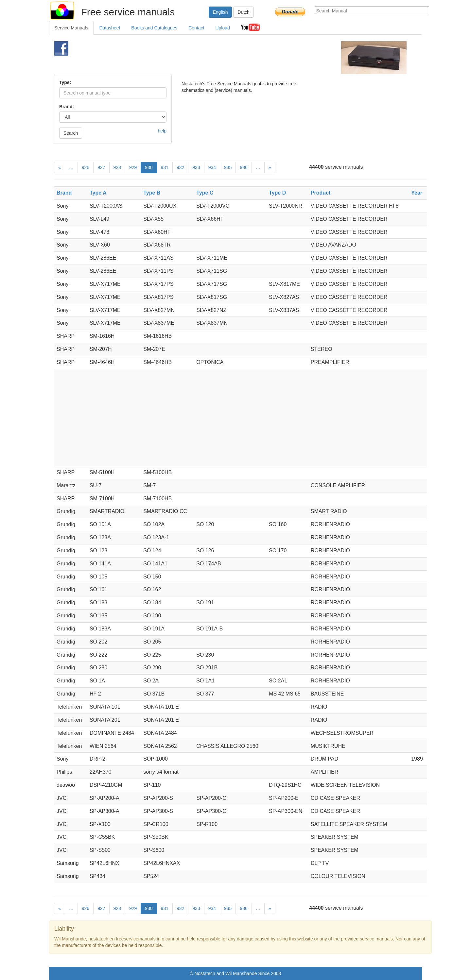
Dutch (244, 12)
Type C (205, 193)
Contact (196, 28)
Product (321, 193)
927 (101, 167)
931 (165, 167)
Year (417, 193)
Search (71, 133)
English (220, 12)
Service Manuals (71, 28)
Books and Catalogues (154, 28)
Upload (222, 28)
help (162, 131)
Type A (98, 193)
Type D (277, 193)
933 (196, 167)
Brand (64, 193)
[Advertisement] (225, 58)
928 (117, 167)
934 (212, 167)
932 (180, 167)
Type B (152, 193)
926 (86, 167)
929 (133, 167)
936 (244, 167)
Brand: (67, 107)
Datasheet (110, 28)
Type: (65, 82)
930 (149, 167)
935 (228, 167)
